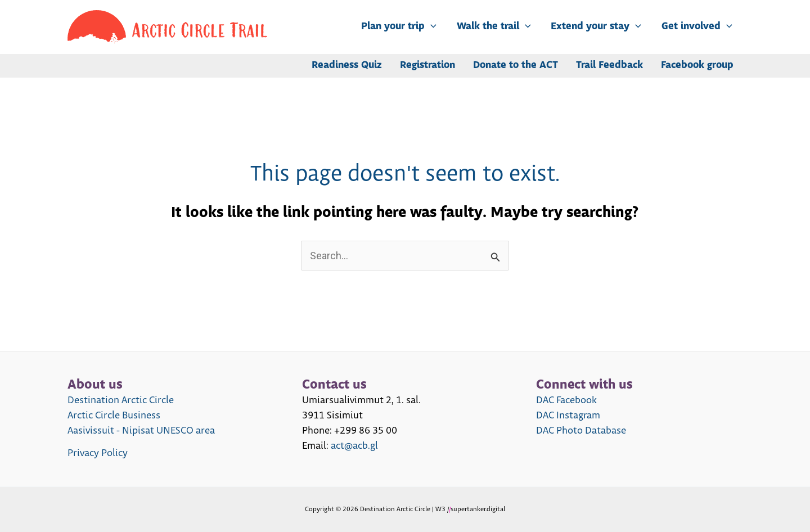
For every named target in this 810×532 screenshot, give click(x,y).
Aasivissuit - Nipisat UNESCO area (141, 431)
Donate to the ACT (516, 66)
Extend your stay (596, 27)
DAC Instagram (568, 416)
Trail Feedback (609, 66)
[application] (431, 27)
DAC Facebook (566, 400)
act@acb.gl (354, 446)
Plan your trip (399, 27)
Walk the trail (494, 27)
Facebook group (697, 66)
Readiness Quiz (347, 66)
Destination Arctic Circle (121, 400)
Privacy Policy (98, 453)
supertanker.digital (478, 509)
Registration (427, 66)
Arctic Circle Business (114, 416)
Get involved (697, 27)
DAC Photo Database (581, 431)
